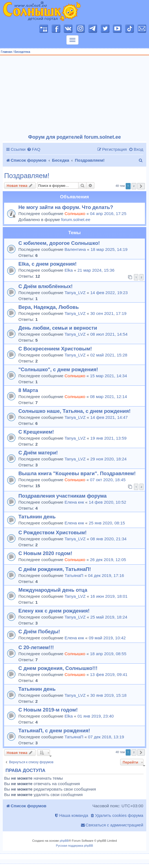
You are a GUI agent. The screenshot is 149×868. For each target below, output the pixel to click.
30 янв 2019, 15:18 (108, 695)
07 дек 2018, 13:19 (106, 737)
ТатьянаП (74, 575)
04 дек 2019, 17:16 (106, 575)
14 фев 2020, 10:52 (107, 502)
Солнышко (75, 214)
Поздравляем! (27, 176)
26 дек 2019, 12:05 (108, 560)
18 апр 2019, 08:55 (108, 654)
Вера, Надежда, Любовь (49, 307)
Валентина (75, 249)
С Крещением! (36, 432)
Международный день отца (53, 590)
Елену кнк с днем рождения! (54, 611)
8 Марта (28, 390)
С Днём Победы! (39, 632)
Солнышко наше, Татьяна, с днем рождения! (74, 411)
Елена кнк (74, 502)
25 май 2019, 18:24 (109, 617)
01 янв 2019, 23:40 (95, 716)
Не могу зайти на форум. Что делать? (66, 207)
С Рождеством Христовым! (53, 532)
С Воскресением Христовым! (55, 349)
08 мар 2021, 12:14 (109, 397)
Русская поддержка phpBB (74, 846)
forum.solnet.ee (76, 220)
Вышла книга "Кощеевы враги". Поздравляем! (77, 473)
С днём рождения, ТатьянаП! (55, 569)
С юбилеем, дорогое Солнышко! (59, 243)
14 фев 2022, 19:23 (109, 293)
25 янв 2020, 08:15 (107, 523)
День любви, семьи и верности (58, 328)
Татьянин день (37, 517)
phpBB (64, 841)
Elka (69, 270)
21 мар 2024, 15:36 (96, 270)
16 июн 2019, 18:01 (109, 596)
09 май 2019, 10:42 (107, 638)
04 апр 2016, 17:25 (108, 214)
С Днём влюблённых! (46, 286)
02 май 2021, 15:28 (109, 355)
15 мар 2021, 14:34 (109, 376)
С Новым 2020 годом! (45, 553)
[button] (141, 186)
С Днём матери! (38, 453)
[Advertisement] (75, 95)
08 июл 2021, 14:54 (109, 334)
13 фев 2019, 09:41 (109, 674)
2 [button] (134, 186)
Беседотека (22, 52)
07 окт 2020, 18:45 (108, 480)
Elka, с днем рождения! (47, 264)
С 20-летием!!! (36, 647)
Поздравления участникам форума (62, 496)
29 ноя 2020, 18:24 (108, 459)
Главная (6, 52)
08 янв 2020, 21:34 (108, 539)
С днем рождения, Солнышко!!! (58, 668)
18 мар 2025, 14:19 (109, 249)
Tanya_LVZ (75, 293)
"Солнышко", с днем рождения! (58, 369)
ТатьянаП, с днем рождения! (54, 731)
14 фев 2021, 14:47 (109, 417)
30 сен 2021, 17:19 (108, 313)
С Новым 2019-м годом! (48, 710)
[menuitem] (34, 149)
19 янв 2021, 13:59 (108, 438)
